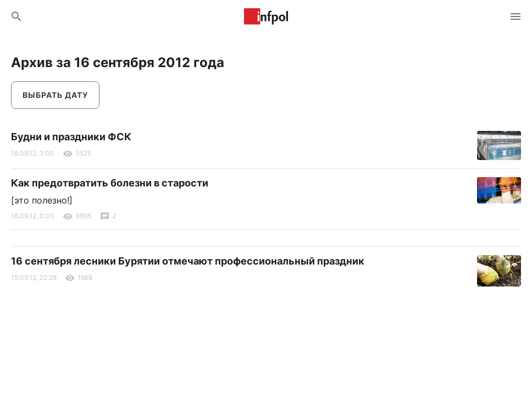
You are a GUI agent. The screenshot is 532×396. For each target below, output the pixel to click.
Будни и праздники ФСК (71, 137)
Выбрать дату (55, 95)
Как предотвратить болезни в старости (110, 183)
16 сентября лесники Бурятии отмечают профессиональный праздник (188, 261)
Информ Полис (266, 16)
